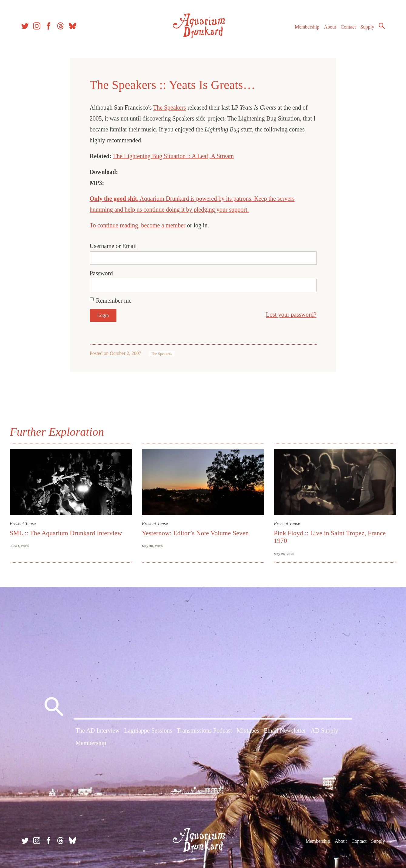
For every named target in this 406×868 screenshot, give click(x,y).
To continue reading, (116, 225)
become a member (163, 225)
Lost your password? (291, 315)
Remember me (114, 301)
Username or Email (113, 246)
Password (101, 273)
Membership (307, 27)
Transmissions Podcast (204, 730)
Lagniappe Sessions (148, 730)
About (330, 27)
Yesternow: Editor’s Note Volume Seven (195, 533)
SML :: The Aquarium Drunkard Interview (66, 533)
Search (382, 26)
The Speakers (169, 107)
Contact (348, 27)
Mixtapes (248, 730)
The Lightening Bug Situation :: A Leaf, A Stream (173, 156)
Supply (367, 27)
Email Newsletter (285, 730)
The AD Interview (98, 730)
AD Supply (325, 730)
